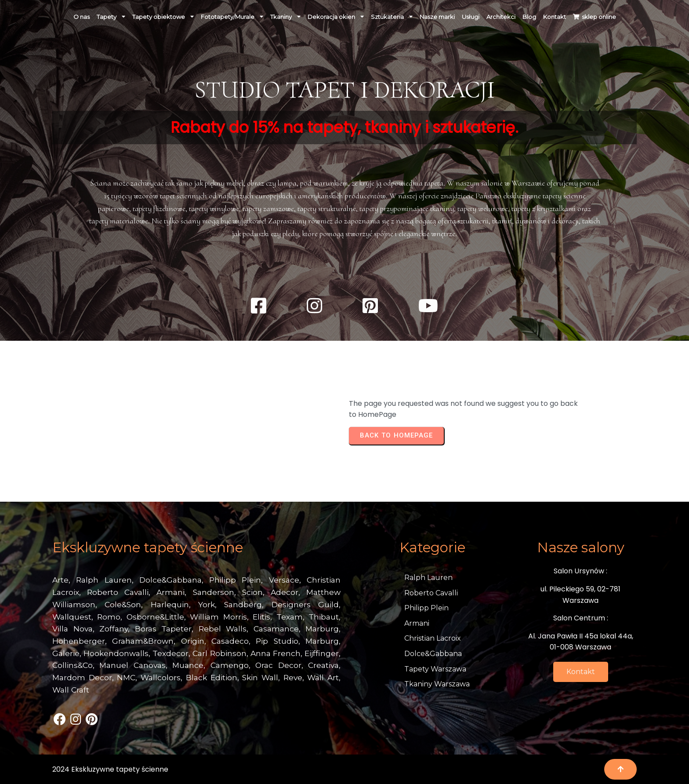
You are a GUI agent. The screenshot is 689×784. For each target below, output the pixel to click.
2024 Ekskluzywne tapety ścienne (110, 769)
